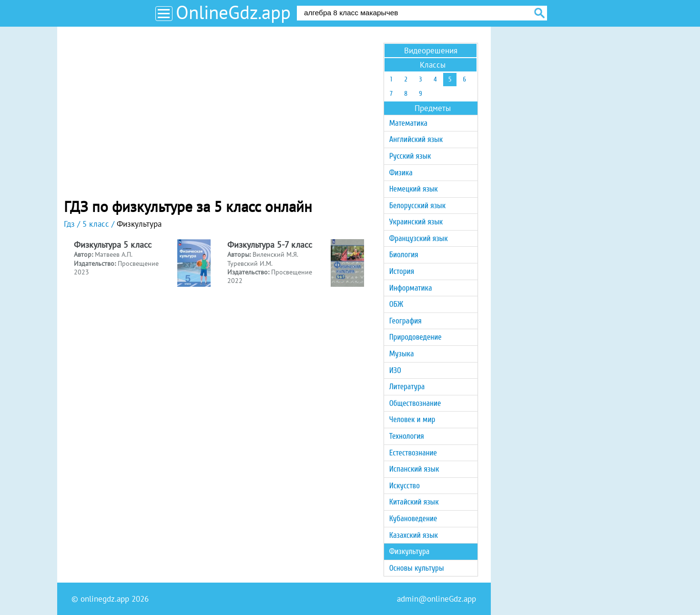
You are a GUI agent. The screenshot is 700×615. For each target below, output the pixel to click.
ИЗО (395, 370)
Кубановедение (413, 519)
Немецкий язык (414, 189)
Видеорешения (431, 50)
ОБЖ (396, 304)
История (402, 271)
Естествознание (413, 453)
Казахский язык (414, 535)
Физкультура (410, 551)
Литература (407, 387)
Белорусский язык (417, 206)
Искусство (405, 486)
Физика (401, 173)
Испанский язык (414, 469)
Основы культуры (417, 568)
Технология (407, 436)
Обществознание (415, 403)
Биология (404, 255)
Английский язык (416, 139)
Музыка (402, 354)
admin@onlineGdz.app (436, 599)
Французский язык (419, 238)
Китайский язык (414, 502)
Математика (408, 123)
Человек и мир (412, 419)
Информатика (411, 288)
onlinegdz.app (105, 599)
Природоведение (416, 337)
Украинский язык (416, 222)
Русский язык (410, 156)
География (406, 321)
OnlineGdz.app (233, 12)
